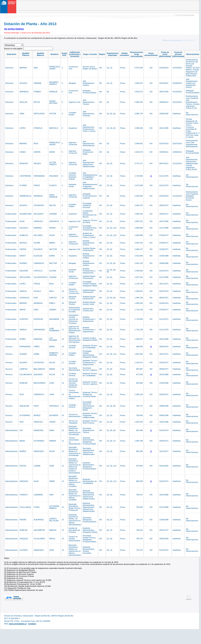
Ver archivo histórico (14, 29)
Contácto (32, 624)
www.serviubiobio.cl (18, 624)
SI (151, 176)
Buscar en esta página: (14, 49)
